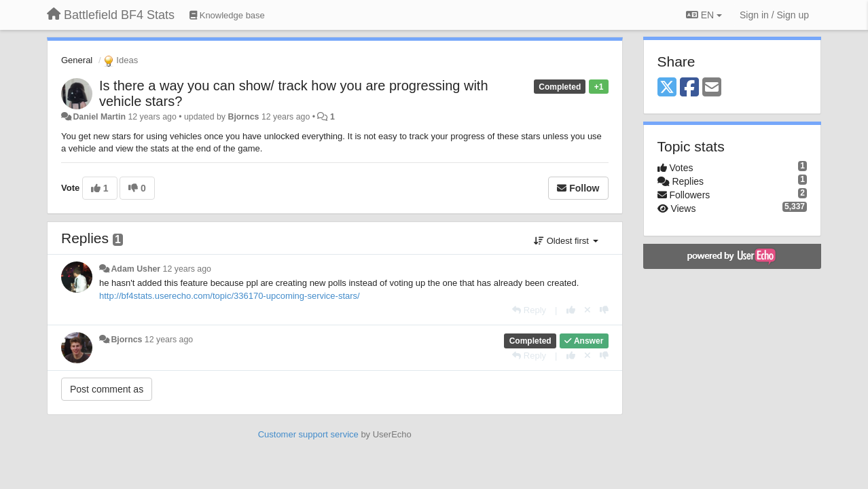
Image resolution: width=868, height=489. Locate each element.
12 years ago (187, 269)
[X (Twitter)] (667, 88)
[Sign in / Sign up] (774, 15)
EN (704, 15)
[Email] (712, 88)
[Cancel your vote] (587, 310)
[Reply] (529, 310)
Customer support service (308, 434)
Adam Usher (135, 269)
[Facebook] (689, 88)
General (77, 60)
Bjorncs (243, 117)
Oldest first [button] (566, 241)
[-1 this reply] (604, 310)
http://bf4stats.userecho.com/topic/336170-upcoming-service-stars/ (230, 296)
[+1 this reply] (571, 310)
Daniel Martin (99, 117)
